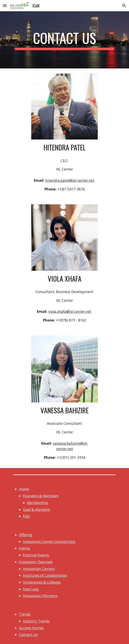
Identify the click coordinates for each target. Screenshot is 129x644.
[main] (64, 40)
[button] (5, 6)
